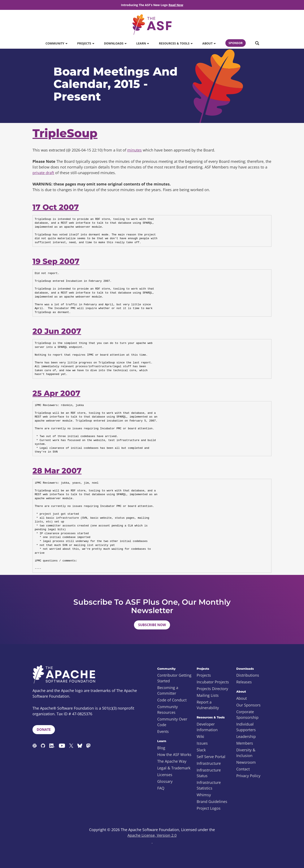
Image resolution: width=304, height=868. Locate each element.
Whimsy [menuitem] (204, 795)
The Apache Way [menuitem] (172, 761)
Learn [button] (143, 43)
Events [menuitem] (163, 731)
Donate (44, 730)
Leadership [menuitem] (246, 736)
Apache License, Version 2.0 (152, 835)
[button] (257, 43)
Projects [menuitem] (204, 675)
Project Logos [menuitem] (209, 808)
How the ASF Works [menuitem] (174, 754)
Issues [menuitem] (202, 743)
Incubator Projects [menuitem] (213, 682)
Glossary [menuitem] (165, 781)
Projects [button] (86, 43)
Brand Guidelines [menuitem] (212, 801)
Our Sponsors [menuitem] (248, 705)
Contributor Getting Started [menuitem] (174, 678)
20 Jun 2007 (57, 331)
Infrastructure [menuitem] (209, 763)
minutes (134, 150)
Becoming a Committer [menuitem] (168, 690)
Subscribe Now (152, 625)
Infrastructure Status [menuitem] (209, 773)
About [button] (209, 43)
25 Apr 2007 (56, 393)
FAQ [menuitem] (161, 788)
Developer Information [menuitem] (207, 727)
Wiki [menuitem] (200, 736)
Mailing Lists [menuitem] (208, 695)
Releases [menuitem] (244, 682)
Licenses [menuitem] (165, 775)
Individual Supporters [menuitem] (246, 727)
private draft (43, 173)
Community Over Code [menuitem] (172, 722)
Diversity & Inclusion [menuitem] (246, 753)
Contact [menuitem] (243, 769)
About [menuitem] (242, 698)
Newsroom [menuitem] (246, 762)
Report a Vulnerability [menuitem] (208, 705)
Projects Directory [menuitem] (212, 689)
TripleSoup (65, 133)
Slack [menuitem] (201, 750)
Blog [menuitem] (161, 748)
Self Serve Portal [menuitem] (211, 757)
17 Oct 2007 (56, 207)
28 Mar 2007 (57, 471)
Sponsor (236, 43)
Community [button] (56, 43)
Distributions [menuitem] (248, 675)
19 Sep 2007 (56, 261)
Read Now (176, 5)
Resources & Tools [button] (176, 43)
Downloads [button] (115, 43)
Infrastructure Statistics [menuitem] (209, 785)
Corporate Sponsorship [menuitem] (247, 715)
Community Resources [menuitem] (168, 709)
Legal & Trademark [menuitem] (174, 768)
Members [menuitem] (245, 743)
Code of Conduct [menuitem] (172, 700)
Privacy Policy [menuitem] (248, 776)
